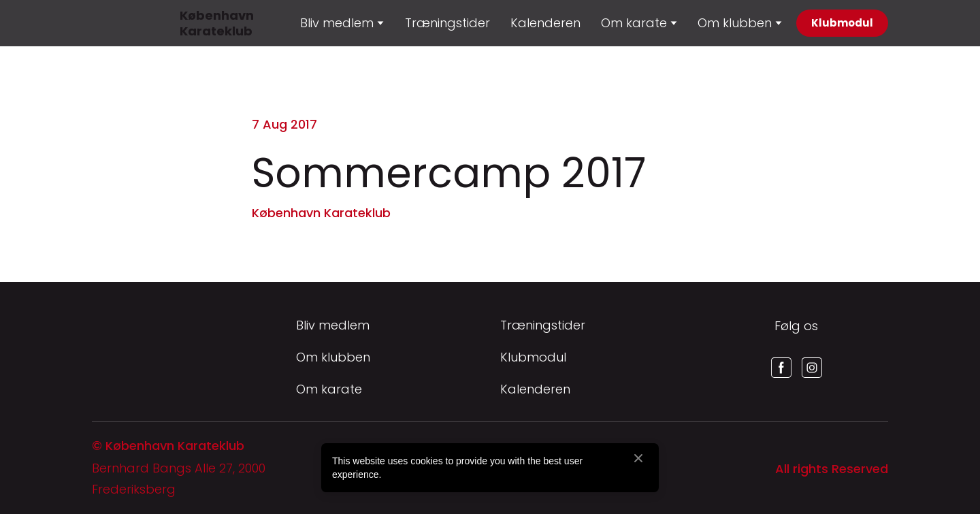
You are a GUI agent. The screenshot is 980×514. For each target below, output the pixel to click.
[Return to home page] (109, 23)
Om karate (329, 389)
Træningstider (447, 23)
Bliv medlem (333, 325)
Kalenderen (545, 23)
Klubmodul (533, 357)
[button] (842, 23)
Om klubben (735, 23)
